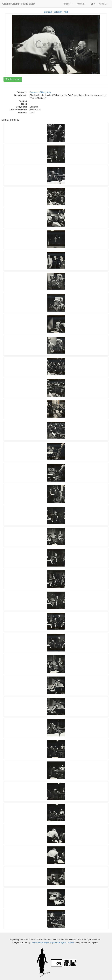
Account (82, 4)
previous (48, 12)
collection (58, 12)
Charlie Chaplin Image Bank (19, 4)
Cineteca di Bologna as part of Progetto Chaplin (52, 942)
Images (68, 4)
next (66, 12)
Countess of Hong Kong (41, 92)
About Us (103, 4)
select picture (13, 79)
